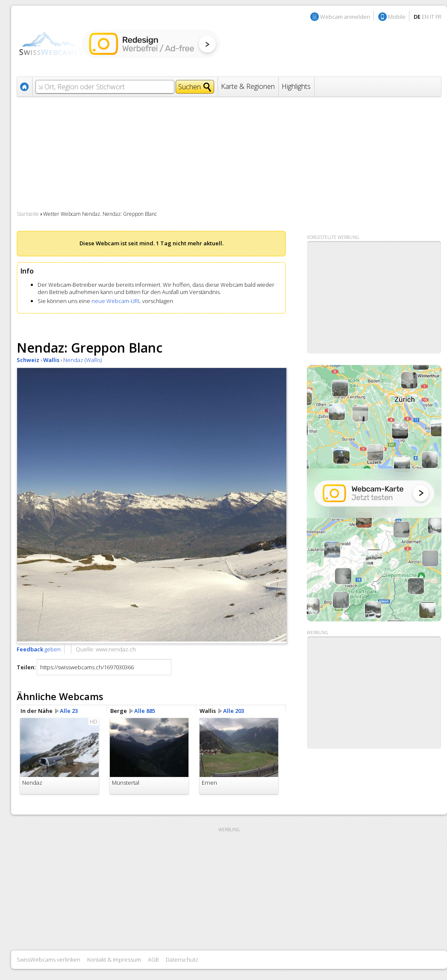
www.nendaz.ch (116, 649)
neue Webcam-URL (116, 301)
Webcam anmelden (345, 17)
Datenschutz (182, 959)
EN (425, 17)
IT (432, 17)
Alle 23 (69, 711)
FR (438, 17)
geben (39, 649)
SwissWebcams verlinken (49, 959)
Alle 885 (145, 711)
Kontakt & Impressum (114, 959)
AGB (153, 959)
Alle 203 (234, 711)
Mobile (397, 17)
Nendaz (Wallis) (82, 360)
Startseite (28, 214)
